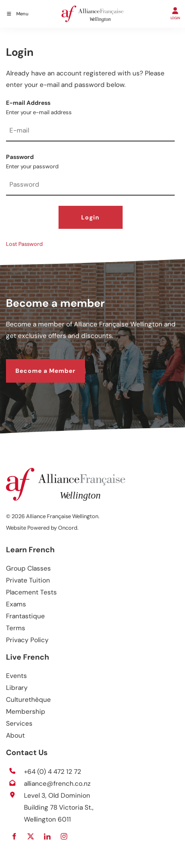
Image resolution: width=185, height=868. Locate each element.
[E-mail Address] (90, 131)
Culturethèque (28, 700)
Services (19, 724)
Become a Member (36, 364)
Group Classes (28, 568)
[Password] (90, 185)
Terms (16, 628)
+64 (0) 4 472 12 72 (53, 772)
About (15, 735)
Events (16, 676)
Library (17, 688)
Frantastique (25, 616)
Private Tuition (28, 580)
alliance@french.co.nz (57, 784)
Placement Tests (31, 592)
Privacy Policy (27, 640)
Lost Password (24, 244)
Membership (26, 712)
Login (90, 217)
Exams (16, 604)
